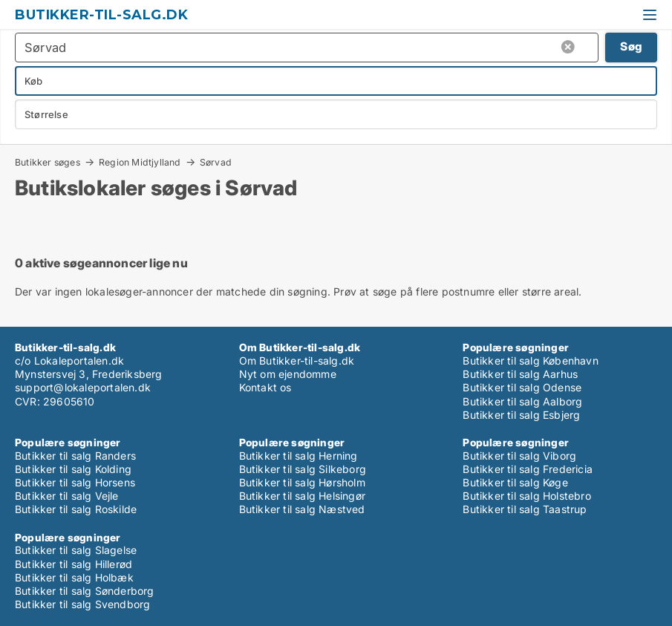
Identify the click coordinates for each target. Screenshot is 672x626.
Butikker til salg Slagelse (76, 550)
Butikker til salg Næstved (302, 509)
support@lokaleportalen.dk (83, 387)
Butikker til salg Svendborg (82, 604)
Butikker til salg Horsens (75, 482)
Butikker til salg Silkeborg (303, 469)
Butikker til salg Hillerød (74, 564)
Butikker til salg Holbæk (74, 577)
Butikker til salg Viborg (519, 456)
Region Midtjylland (140, 162)
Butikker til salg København (530, 361)
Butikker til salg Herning (299, 456)
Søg (631, 46)
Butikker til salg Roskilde (76, 509)
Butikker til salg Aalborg (522, 401)
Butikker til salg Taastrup (525, 509)
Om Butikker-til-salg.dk (297, 361)
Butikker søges (48, 162)
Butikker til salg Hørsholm (302, 482)
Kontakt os (265, 387)
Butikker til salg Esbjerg (521, 415)
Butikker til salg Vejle (67, 496)
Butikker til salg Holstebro (526, 496)
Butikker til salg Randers (75, 456)
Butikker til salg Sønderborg (85, 591)
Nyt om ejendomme (288, 374)
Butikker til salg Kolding (73, 469)
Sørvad (216, 163)
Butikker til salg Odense (522, 387)
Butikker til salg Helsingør (302, 496)
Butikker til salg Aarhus (520, 374)
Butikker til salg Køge (515, 482)
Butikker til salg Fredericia (528, 469)
